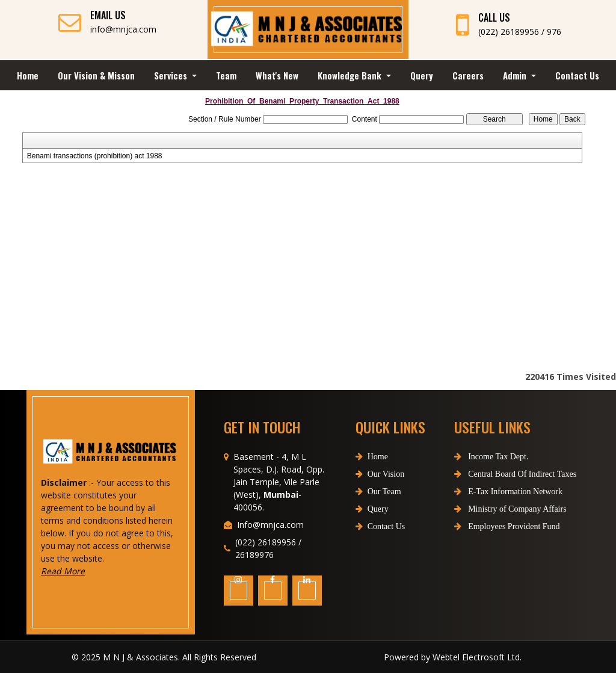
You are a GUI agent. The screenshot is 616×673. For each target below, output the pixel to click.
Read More (85, 571)
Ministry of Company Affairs (489, 509)
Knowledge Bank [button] (351, 75)
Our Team (378, 513)
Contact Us (577, 75)
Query (422, 75)
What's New (277, 75)
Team (226, 75)
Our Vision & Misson (96, 75)
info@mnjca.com (123, 29)
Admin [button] (516, 75)
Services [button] (172, 75)
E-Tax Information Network (487, 492)
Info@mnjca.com (270, 546)
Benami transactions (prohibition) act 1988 (95, 156)
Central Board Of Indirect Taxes (494, 474)
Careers (468, 75)
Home (28, 75)
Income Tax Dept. (470, 457)
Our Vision (380, 496)
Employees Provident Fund (485, 526)
